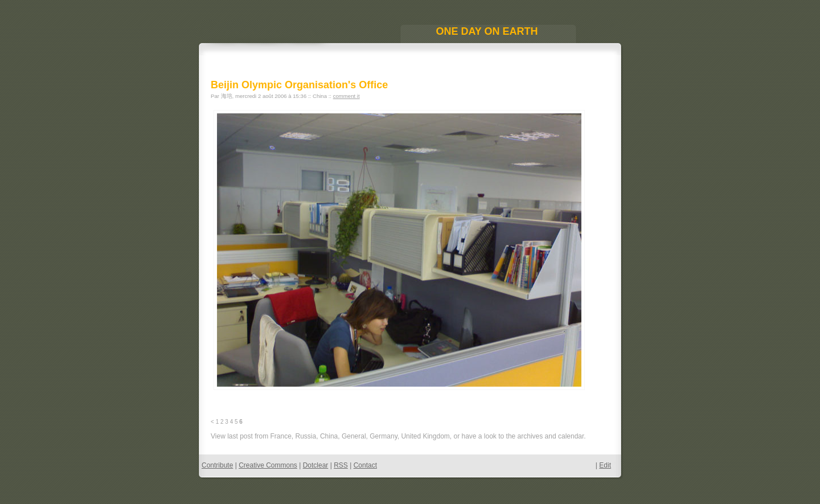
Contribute (217, 465)
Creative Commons (268, 465)
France (280, 436)
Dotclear (316, 465)
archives (530, 436)
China (329, 436)
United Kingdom (425, 436)
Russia (306, 436)
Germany (383, 436)
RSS (341, 465)
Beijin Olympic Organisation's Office (299, 85)
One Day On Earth (487, 31)
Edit (605, 465)
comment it (347, 96)
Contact (365, 465)
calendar (571, 436)
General (354, 436)
